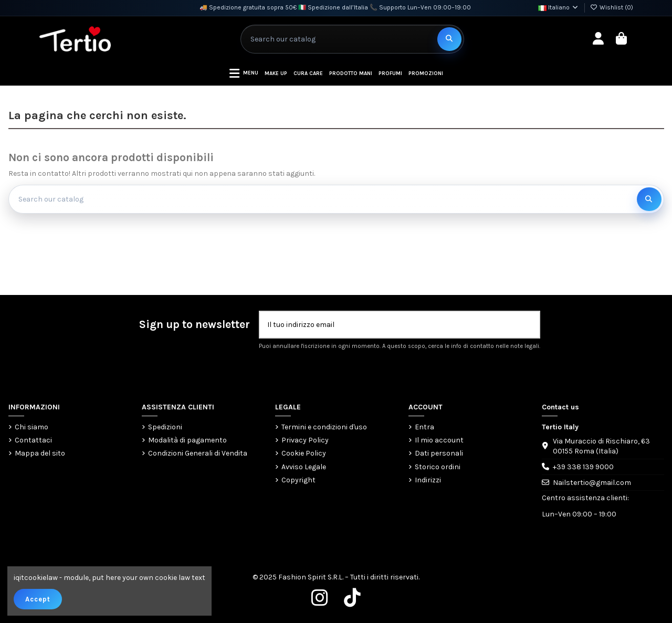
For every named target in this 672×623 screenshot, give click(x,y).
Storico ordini (438, 467)
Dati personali (439, 453)
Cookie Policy (304, 453)
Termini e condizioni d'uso (324, 427)
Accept (38, 599)
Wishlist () (612, 7)
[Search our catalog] (449, 39)
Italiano (559, 7)
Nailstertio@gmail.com (592, 483)
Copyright (298, 480)
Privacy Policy (305, 440)
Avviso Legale (304, 467)
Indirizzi (428, 480)
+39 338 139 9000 (583, 467)
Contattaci (33, 440)
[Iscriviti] (528, 325)
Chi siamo (31, 427)
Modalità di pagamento (187, 440)
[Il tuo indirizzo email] (389, 325)
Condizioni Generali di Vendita (198, 453)
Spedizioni (165, 427)
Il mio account (439, 440)
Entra (424, 427)
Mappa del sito (40, 453)
